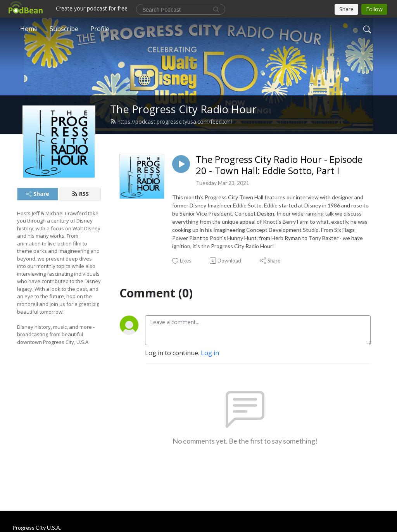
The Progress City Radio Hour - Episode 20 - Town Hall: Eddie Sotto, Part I (279, 165)
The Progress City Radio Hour (183, 109)
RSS (80, 194)
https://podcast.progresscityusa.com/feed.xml (171, 122)
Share (38, 194)
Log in (210, 353)
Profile (100, 29)
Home (29, 29)
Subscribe (64, 29)
